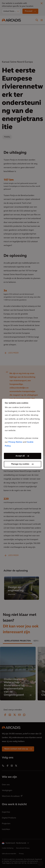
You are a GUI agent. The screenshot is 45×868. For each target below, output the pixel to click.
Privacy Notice (15, 442)
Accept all (20, 456)
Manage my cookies (20, 464)
